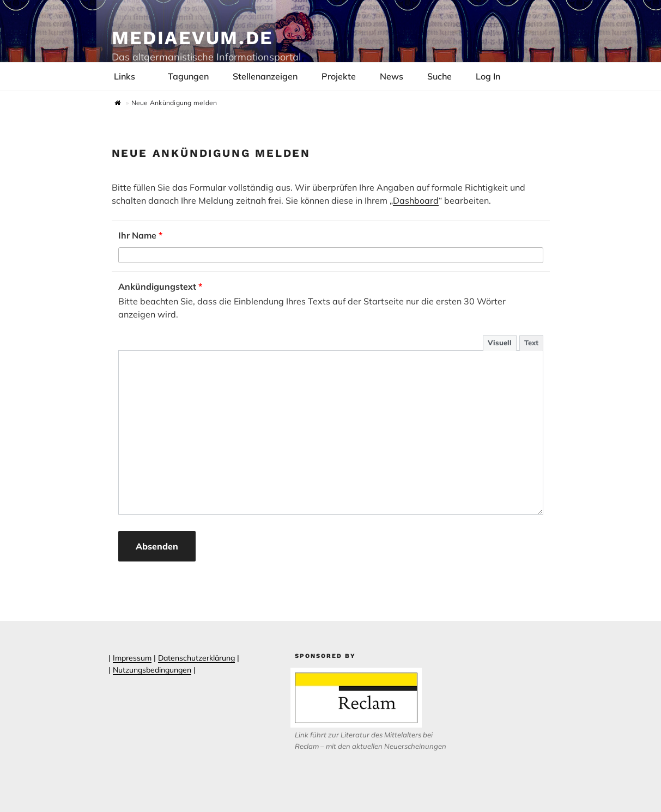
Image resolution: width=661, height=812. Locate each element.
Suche (439, 76)
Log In (494, 76)
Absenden (157, 546)
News (392, 76)
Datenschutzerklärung (196, 658)
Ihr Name (140, 235)
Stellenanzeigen (265, 76)
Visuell (500, 343)
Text (531, 343)
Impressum (132, 658)
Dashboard (416, 200)
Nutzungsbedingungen (152, 670)
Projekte (339, 76)
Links (130, 76)
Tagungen (188, 76)
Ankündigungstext (160, 286)
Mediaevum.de (193, 38)
